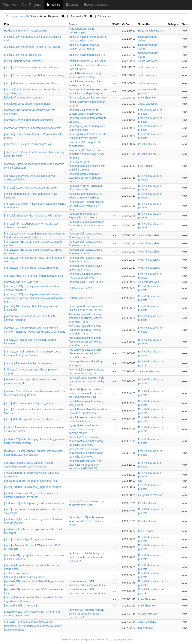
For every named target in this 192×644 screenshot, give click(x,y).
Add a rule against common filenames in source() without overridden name (85, 318)
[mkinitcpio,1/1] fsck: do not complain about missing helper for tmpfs (87, 154)
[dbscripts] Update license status (23, 98)
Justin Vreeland (147, 622)
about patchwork (123, 640)
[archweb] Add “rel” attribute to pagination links (31, 481)
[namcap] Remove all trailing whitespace (28, 363)
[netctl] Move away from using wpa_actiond (29, 403)
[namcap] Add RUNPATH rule (21, 282)
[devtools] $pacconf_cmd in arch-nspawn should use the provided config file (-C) (85, 393)
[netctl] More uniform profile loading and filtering (32, 83)
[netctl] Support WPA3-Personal (23, 61)
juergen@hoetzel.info (151, 495)
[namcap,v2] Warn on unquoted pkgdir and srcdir (32, 128)
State (185, 24)
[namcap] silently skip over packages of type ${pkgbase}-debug (86, 178)
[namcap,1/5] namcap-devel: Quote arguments (31, 268)
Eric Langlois (146, 166)
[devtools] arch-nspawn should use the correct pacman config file (87, 381)
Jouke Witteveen (148, 61)
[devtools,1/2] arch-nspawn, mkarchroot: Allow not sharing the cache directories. (86, 441)
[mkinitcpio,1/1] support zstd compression (28, 144)
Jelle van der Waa (149, 282)
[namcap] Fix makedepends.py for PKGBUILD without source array (87, 225)
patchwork (65, 640)
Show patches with (18, 16)
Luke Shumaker (147, 98)
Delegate (173, 24)
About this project (96, 5)
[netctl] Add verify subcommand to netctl (27, 104)
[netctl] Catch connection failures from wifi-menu (32, 67)
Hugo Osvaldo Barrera (151, 31)
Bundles (72, 5)
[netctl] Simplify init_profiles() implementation (30, 539)
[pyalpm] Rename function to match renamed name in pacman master (85, 429)
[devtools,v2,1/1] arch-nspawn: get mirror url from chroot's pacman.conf (87, 614)
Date (128, 24)
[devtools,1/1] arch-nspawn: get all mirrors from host (34, 503)
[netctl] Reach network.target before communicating (34, 75)
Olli (140, 481)
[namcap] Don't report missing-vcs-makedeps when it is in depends (87, 206)
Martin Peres (146, 628)
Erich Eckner (146, 531)
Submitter (144, 24)
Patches (53, 5)
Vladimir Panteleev (149, 235)
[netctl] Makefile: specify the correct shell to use (32, 419)
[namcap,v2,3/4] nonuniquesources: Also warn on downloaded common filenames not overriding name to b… (35, 298)
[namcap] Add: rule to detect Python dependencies (33, 276)
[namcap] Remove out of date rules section (29, 622)
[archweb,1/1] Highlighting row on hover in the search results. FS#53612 (86, 557)
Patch (8, 24)
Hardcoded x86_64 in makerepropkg (25, 31)
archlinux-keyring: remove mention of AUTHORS (32, 47)
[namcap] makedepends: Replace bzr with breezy (33, 216)
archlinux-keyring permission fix (22, 55)
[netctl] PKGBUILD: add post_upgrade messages (33, 487)
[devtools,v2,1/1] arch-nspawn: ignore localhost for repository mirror (87, 521)
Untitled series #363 (80, 288)
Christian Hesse (147, 144)
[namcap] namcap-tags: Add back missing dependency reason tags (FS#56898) (85, 465)
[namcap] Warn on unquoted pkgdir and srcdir (31, 188)
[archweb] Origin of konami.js (21, 606)
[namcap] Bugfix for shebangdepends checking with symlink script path (87, 166)
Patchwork (11, 5)
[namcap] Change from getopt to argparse (28, 120)
